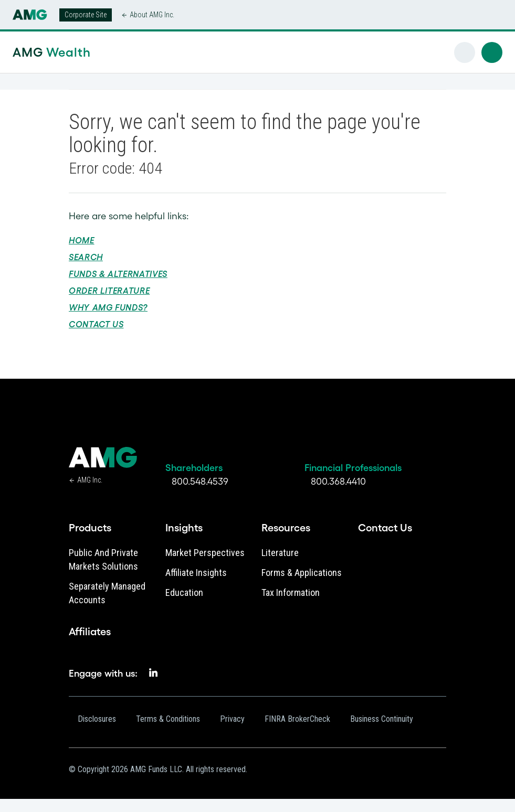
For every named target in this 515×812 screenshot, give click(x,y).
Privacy (232, 719)
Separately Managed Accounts (107, 593)
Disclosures (97, 719)
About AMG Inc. (152, 15)
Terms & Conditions (168, 719)
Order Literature (109, 291)
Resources (286, 528)
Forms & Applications (302, 573)
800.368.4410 (338, 482)
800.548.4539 (200, 482)
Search (86, 257)
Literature (280, 553)
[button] (492, 52)
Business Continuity (382, 719)
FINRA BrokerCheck (297, 719)
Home (82, 240)
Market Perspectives (205, 553)
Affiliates (90, 632)
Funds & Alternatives (118, 274)
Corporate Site (86, 15)
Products (90, 528)
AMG (52, 52)
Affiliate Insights (196, 573)
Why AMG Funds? (108, 307)
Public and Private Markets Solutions (103, 559)
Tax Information (291, 592)
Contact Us (96, 324)
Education (184, 592)
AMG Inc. (90, 480)
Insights (184, 528)
